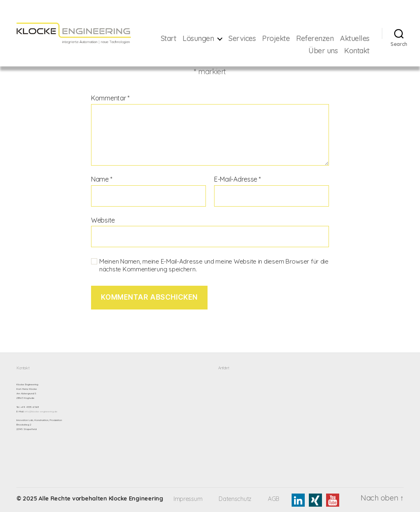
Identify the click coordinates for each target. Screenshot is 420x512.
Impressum (188, 499)
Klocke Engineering (136, 498)
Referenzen (351, 39)
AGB (274, 499)
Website (103, 220)
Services (278, 39)
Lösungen (234, 39)
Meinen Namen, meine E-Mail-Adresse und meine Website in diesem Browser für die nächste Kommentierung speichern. (214, 265)
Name (102, 180)
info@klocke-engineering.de (41, 412)
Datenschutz (235, 499)
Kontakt (357, 51)
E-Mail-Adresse (237, 180)
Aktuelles (288, 51)
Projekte (312, 39)
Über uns (323, 51)
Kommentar (110, 98)
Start (204, 39)
